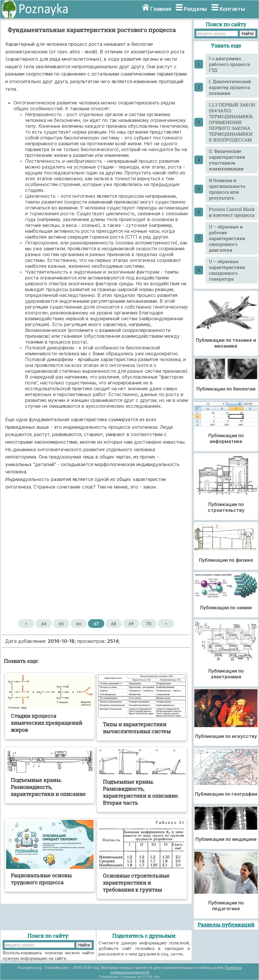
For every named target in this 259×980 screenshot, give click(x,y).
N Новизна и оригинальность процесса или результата (227, 189)
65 (61, 624)
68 (113, 624)
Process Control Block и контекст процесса (232, 212)
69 (131, 624)
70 (148, 624)
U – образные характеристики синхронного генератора (227, 270)
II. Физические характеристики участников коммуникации (227, 160)
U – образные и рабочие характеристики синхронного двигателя (227, 238)
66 (79, 624)
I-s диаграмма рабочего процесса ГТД (229, 64)
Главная (161, 9)
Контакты (232, 9)
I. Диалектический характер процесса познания (230, 87)
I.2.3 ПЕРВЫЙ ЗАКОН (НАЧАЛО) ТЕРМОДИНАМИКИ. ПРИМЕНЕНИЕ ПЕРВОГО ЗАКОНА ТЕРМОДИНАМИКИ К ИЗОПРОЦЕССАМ (232, 122)
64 (44, 624)
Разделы (195, 9)
